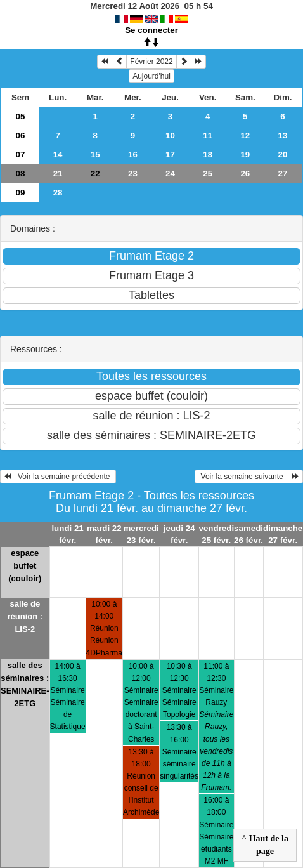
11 (208, 135)
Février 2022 (151, 62)
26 (245, 174)
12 (245, 135)
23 (133, 174)
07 (21, 155)
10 (170, 135)
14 (58, 155)
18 (208, 155)
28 (58, 193)
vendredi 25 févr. (217, 534)
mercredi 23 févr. (141, 534)
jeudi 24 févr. (179, 534)
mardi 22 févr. (104, 534)
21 (58, 174)
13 (283, 135)
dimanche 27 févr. (283, 534)
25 (208, 174)
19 (245, 155)
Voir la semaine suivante (249, 477)
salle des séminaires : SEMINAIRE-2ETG (25, 684)
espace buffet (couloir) (25, 566)
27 (283, 174)
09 (21, 193)
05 (21, 116)
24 (170, 174)
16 (133, 155)
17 (170, 155)
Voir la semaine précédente (58, 477)
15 (95, 155)
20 (283, 155)
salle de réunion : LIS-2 (25, 616)
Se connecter (151, 30)
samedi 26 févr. (248, 534)
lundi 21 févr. (67, 534)
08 (21, 174)
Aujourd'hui (151, 76)
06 (21, 135)
